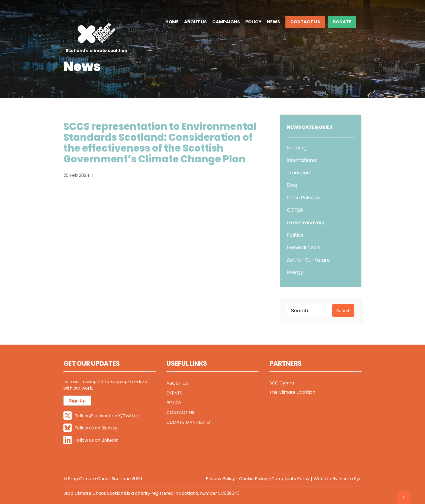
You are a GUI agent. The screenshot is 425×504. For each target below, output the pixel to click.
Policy (253, 22)
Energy (295, 272)
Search (343, 311)
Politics (295, 235)
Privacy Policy (220, 478)
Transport (299, 173)
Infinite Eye (350, 478)
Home (172, 22)
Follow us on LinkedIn (91, 440)
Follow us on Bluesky (90, 428)
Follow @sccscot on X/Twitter (101, 415)
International (302, 160)
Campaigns (226, 22)
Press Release (303, 198)
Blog (292, 185)
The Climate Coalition (292, 392)
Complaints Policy (290, 478)
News (273, 22)
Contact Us (305, 22)
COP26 (295, 210)
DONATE (342, 22)
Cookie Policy (253, 478)
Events (174, 393)
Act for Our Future (308, 260)
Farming (297, 148)
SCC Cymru (282, 383)
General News (304, 247)
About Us (195, 22)
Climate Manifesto (188, 422)
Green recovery (306, 222)
